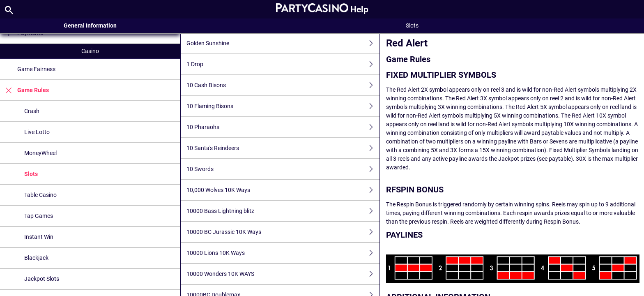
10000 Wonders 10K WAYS (283, 274)
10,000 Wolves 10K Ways (283, 190)
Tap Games (39, 216)
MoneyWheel (40, 153)
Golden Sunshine (283, 43)
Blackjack (36, 258)
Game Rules (24, 90)
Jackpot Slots (42, 279)
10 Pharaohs (283, 127)
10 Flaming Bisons (283, 106)
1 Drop (283, 64)
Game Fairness (36, 69)
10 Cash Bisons (283, 85)
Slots (31, 174)
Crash (32, 111)
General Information (90, 25)
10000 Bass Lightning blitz (283, 211)
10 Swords (283, 169)
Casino (90, 51)
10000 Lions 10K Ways (283, 253)
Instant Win (39, 237)
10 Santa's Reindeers (283, 148)
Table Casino (40, 195)
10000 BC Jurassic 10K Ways (283, 232)
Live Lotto (37, 132)
